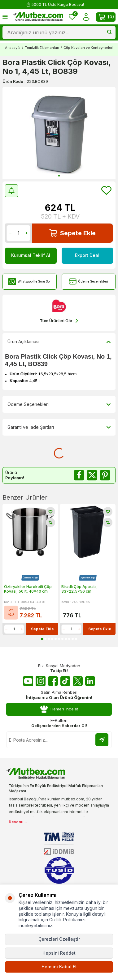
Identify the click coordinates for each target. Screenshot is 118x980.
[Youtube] (28, 681)
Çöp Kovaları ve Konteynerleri (88, 48)
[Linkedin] (90, 681)
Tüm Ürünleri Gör (59, 321)
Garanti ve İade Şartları (59, 427)
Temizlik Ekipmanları (42, 48)
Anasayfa (13, 48)
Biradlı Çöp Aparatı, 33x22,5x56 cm (79, 589)
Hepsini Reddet (59, 953)
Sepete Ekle (72, 233)
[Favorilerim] (72, 17)
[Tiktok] (65, 681)
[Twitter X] (78, 681)
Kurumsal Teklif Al (31, 255)
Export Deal (87, 255)
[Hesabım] (86, 17)
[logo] (38, 17)
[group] (59, 133)
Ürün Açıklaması (59, 342)
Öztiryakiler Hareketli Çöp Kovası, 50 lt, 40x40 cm (28, 589)
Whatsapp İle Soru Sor (30, 281)
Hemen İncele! (59, 709)
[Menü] (5, 17)
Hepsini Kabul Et (59, 967)
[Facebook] (53, 681)
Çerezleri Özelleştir (59, 939)
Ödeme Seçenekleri (88, 281)
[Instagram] (41, 681)
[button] (59, 176)
